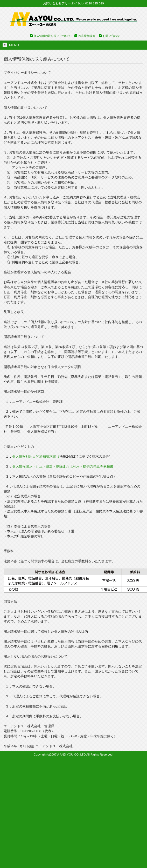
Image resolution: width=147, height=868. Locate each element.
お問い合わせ (111, 36)
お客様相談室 (87, 36)
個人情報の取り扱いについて (52, 36)
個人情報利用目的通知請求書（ (36, 456)
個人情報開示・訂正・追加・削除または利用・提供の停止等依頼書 (63, 466)
